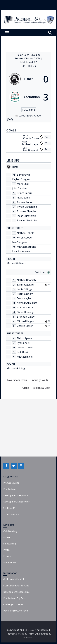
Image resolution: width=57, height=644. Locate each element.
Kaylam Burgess (21, 179)
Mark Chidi (23, 184)
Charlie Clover (31, 138)
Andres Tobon (25, 202)
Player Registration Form (16, 611)
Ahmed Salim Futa (27, 303)
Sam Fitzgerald (31, 150)
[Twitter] (14, 466)
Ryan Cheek (24, 343)
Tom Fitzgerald (25, 307)
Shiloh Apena (24, 338)
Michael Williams (16, 263)
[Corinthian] (29, 97)
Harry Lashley (25, 294)
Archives (7, 537)
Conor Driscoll (25, 347)
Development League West (17, 502)
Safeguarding (10, 544)
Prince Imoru (24, 193)
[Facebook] (6, 466)
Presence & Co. (11, 562)
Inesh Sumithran (26, 216)
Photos (7, 550)
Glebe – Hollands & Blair (38, 388)
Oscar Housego (26, 312)
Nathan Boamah (26, 280)
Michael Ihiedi (25, 357)
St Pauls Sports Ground (30, 116)
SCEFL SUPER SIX (12, 514)
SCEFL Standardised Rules (16, 586)
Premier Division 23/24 (28, 58)
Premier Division (11, 483)
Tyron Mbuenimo (27, 207)
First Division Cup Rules (15, 598)
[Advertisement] (28, 428)
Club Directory (10, 531)
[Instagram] (21, 466)
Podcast (7, 556)
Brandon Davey (26, 317)
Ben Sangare (19, 242)
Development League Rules (17, 592)
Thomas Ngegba (27, 211)
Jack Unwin (23, 352)
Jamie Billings (24, 289)
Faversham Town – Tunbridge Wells (26, 380)
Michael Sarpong (27, 247)
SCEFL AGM (9, 508)
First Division (10, 489)
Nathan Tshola (25, 233)
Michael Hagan (31, 144)
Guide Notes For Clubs (14, 579)
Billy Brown (23, 175)
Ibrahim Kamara (21, 251)
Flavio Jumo (23, 198)
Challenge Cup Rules (13, 604)
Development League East (16, 495)
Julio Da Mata (20, 188)
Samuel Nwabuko (27, 220)
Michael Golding (16, 368)
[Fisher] (29, 79)
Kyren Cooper (25, 238)
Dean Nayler (24, 298)
